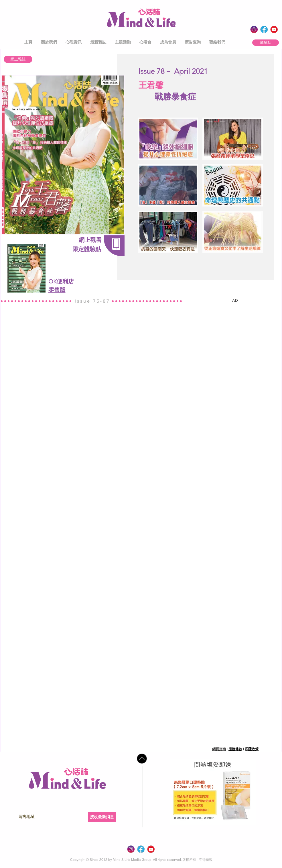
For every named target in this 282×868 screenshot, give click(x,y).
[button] (49, 42)
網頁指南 (219, 749)
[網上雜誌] (18, 59)
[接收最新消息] (102, 817)
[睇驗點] (266, 43)
